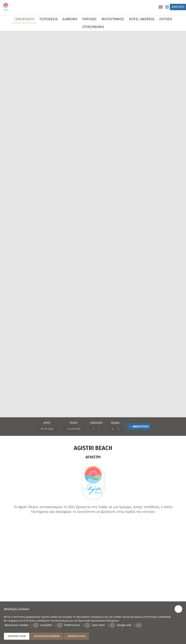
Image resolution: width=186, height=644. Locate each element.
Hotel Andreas (142, 19)
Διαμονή (70, 19)
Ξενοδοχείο (24, 19)
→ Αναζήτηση (139, 426)
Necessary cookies (21, 625)
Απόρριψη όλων (17, 636)
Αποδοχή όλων (76, 636)
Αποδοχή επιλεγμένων (47, 636)
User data (103, 625)
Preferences (77, 625)
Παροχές (89, 19)
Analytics (51, 625)
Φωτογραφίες (113, 19)
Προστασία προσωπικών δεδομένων (98, 621)
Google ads (129, 625)
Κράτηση (178, 7)
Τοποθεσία (48, 19)
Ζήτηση (166, 19)
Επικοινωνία (93, 27)
